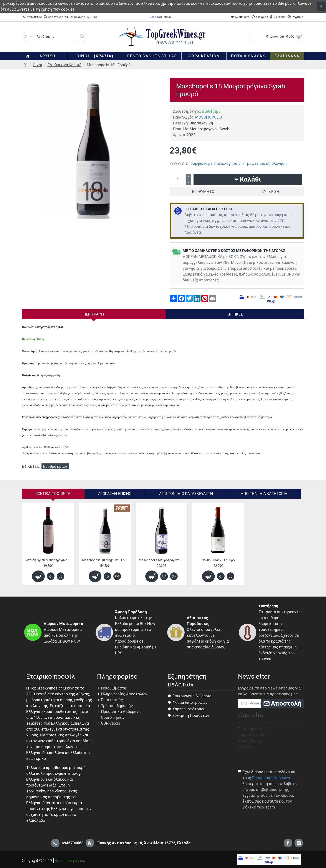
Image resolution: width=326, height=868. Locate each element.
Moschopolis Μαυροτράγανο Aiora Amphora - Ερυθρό (161, 560)
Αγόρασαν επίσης (115, 494)
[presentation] (271, 759)
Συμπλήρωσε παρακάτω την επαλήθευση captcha (252, 737)
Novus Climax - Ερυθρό (218, 560)
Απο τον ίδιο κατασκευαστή (186, 494)
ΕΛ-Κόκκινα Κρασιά (65, 65)
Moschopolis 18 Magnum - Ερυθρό (105, 560)
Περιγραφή (94, 314)
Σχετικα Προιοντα (53, 494)
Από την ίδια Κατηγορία (264, 494)
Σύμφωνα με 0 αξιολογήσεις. (216, 163)
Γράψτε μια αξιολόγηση (266, 163)
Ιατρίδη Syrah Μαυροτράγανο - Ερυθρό (48, 560)
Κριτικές (235, 314)
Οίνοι (37, 65)
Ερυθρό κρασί (55, 466)
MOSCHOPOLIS (209, 117)
